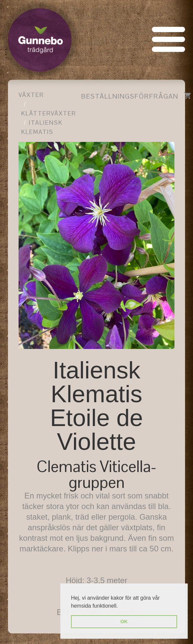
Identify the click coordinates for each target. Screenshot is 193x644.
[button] (120, 606)
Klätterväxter (49, 113)
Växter (31, 95)
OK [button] (124, 622)
